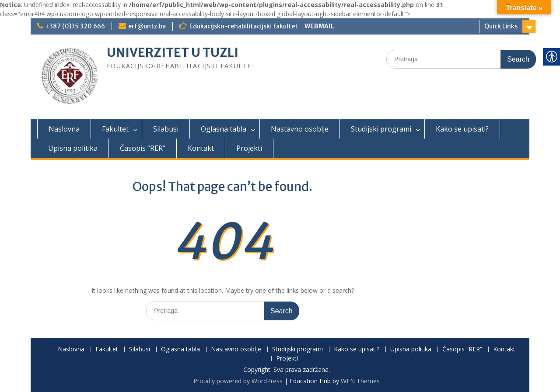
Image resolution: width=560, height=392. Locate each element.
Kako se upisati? (462, 129)
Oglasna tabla (224, 129)
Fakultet (115, 129)
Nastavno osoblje (300, 129)
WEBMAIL (319, 26)
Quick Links (501, 26)
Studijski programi (381, 129)
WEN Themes (360, 381)
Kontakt (201, 148)
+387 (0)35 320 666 (75, 26)
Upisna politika (73, 148)
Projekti (249, 148)
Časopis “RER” (143, 148)
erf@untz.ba (147, 26)
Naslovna (64, 129)
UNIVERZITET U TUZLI (173, 52)
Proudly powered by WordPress (238, 381)
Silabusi (166, 129)
